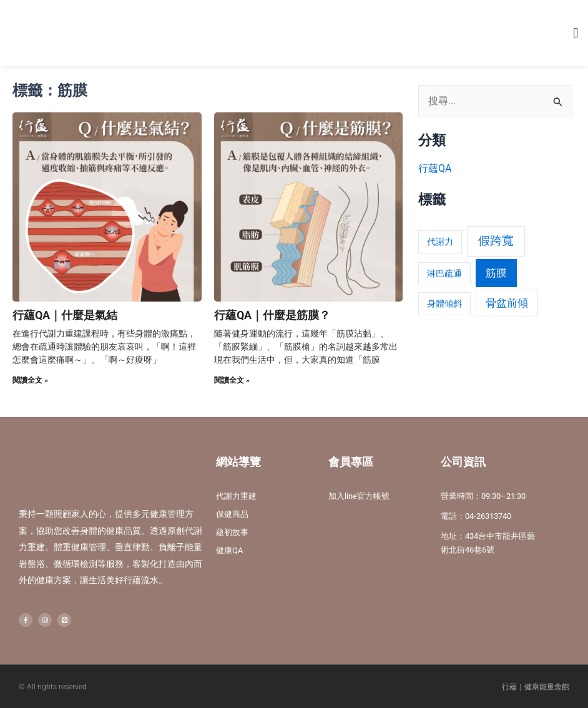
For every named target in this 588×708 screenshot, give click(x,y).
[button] (576, 33)
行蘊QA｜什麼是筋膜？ (272, 315)
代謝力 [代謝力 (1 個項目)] (440, 242)
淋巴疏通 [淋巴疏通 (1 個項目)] (444, 273)
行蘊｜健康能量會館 (536, 686)
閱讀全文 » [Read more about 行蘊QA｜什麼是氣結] (30, 380)
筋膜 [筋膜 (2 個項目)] (496, 273)
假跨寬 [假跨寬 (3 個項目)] (496, 241)
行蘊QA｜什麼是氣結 (65, 315)
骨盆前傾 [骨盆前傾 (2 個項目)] (507, 303)
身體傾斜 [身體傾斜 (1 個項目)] (444, 303)
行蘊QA (435, 168)
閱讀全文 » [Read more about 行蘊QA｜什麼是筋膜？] (232, 380)
